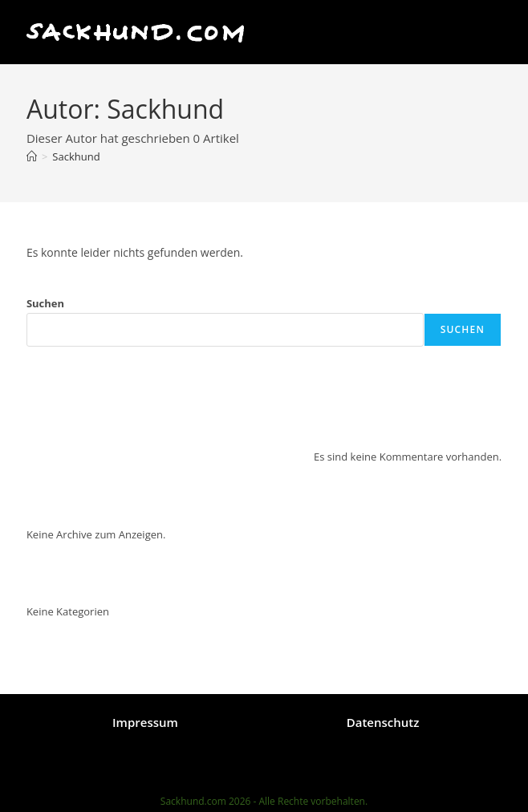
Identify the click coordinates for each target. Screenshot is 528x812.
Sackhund (76, 156)
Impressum (145, 722)
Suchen (45, 303)
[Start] (32, 156)
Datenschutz (383, 722)
